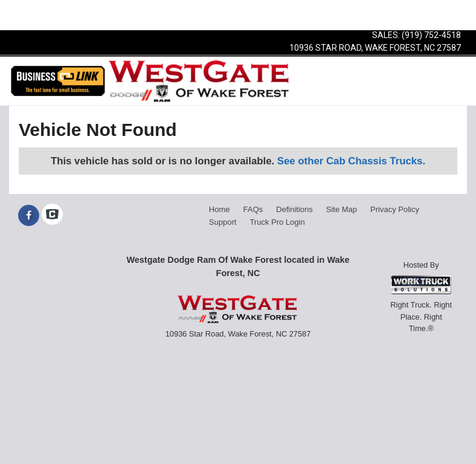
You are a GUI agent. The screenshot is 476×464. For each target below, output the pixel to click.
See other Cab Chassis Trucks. (351, 161)
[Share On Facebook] (29, 216)
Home (220, 209)
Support (223, 222)
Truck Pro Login (277, 222)
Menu (29, 15)
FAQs (253, 209)
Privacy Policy (395, 209)
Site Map (342, 209)
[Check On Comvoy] (52, 216)
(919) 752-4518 (431, 35)
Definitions (294, 209)
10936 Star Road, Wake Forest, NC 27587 (375, 48)
